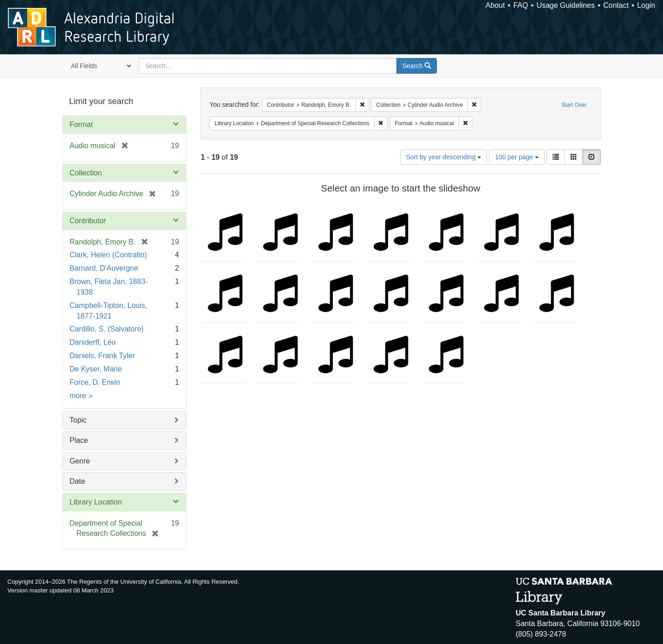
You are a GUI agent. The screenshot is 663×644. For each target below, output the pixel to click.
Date (77, 481)
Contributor (88, 221)
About (495, 5)
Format (81, 125)
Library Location (96, 502)
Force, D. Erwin (95, 382)
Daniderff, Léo (93, 342)
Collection (86, 173)
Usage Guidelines (565, 5)
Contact (616, 5)
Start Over (574, 105)
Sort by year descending (444, 157)
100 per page (517, 157)
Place (79, 440)
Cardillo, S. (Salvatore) (107, 329)
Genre (80, 461)
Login (646, 5)
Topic (78, 420)
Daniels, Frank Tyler (102, 356)
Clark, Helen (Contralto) (108, 255)
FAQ (521, 5)
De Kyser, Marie (96, 369)
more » (81, 396)
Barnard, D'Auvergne (104, 268)
